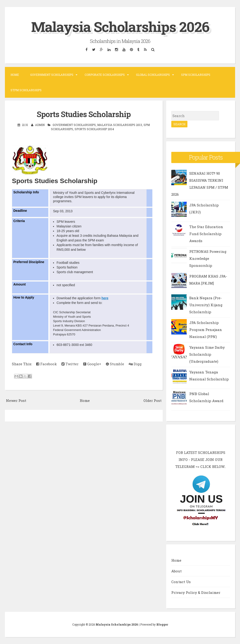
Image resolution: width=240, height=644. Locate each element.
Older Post (152, 400)
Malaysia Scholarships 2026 (120, 26)
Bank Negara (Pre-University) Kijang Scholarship (206, 305)
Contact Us (181, 582)
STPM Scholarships (26, 90)
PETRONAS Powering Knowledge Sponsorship (208, 258)
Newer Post (16, 400)
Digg (135, 364)
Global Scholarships (153, 75)
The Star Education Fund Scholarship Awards (206, 234)
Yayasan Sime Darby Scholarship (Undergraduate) (207, 354)
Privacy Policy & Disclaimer (196, 592)
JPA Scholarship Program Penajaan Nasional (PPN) (206, 330)
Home (15, 75)
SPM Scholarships (196, 75)
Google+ (92, 364)
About (176, 571)
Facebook (47, 364)
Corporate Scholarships (105, 75)
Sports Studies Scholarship (84, 114)
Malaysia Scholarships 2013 (120, 125)
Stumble (115, 364)
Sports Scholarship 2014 (94, 129)
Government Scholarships (52, 75)
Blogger (162, 624)
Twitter (70, 364)
